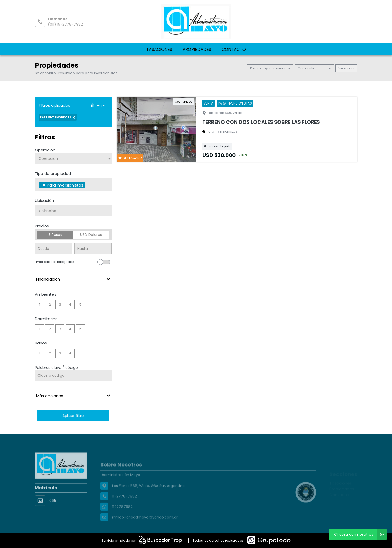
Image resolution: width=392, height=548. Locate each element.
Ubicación (44, 201)
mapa (346, 68)
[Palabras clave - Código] (73, 376)
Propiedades (197, 49)
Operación (45, 150)
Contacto (234, 49)
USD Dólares (91, 235)
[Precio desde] (53, 249)
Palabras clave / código (56, 368)
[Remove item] (44, 185)
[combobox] (73, 184)
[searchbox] (88, 186)
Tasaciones (159, 49)
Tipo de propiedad (53, 174)
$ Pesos (55, 235)
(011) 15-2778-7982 (65, 24)
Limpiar (99, 105)
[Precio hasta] (93, 249)
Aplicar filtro (73, 416)
